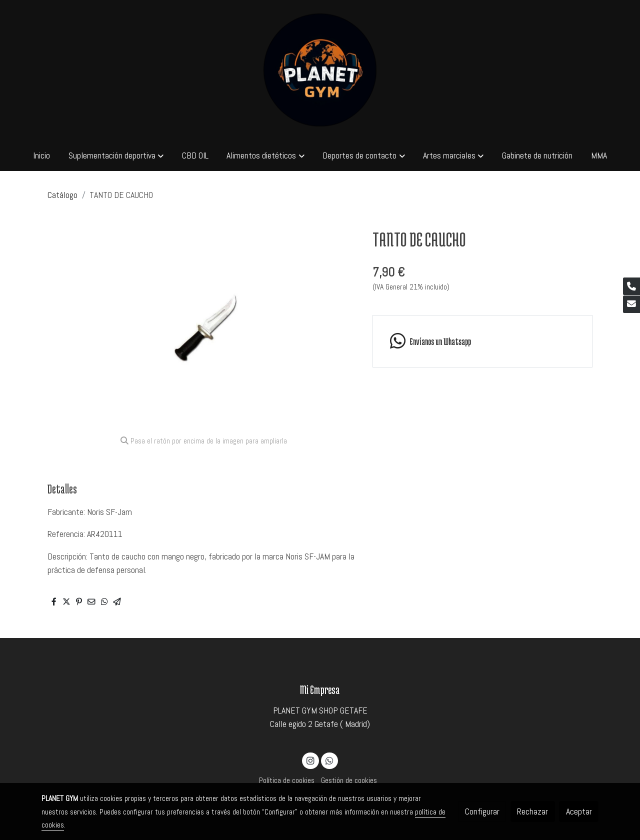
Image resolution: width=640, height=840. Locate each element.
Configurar (482, 811)
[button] (116, 155)
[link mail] (631, 304)
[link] (320, 70)
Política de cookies (287, 780)
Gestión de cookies (349, 780)
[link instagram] (311, 760)
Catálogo (62, 195)
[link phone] (631, 286)
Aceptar (579, 811)
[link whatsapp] (482, 341)
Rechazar (532, 811)
